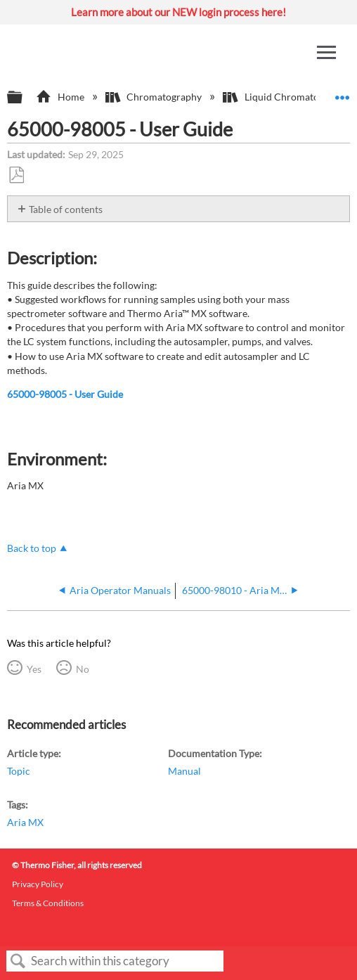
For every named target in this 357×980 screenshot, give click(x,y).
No (83, 669)
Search (18, 961)
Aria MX (25, 822)
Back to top (32, 548)
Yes (34, 669)
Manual (184, 771)
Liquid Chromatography (287, 97)
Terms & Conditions (48, 903)
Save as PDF (16, 175)
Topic (19, 771)
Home (61, 97)
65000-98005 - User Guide (65, 394)
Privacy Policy (38, 884)
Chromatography (155, 97)
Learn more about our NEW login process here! (178, 12)
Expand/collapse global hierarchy (24, 98)
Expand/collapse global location (342, 93)
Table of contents (66, 209)
